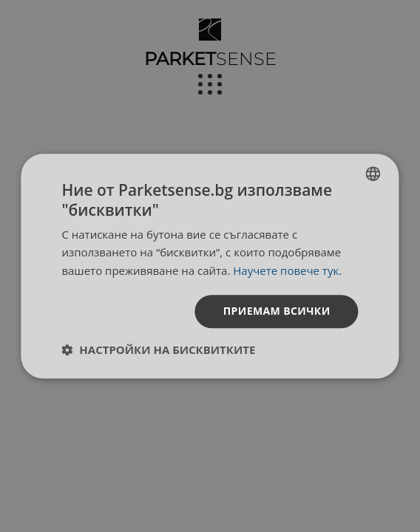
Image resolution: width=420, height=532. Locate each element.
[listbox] (373, 174)
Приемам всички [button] (277, 311)
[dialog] (210, 266)
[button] (158, 349)
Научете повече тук (286, 270)
